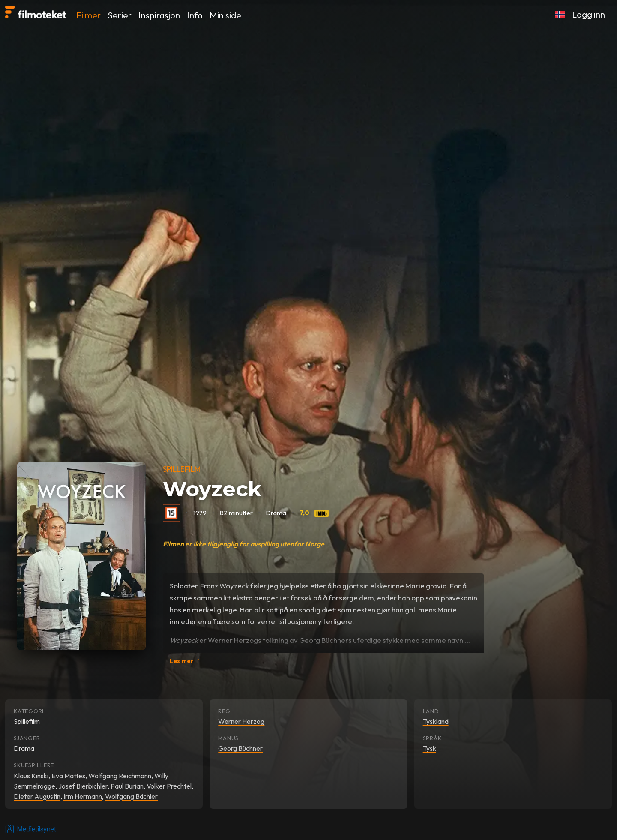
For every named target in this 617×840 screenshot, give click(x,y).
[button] (560, 15)
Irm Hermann (83, 796)
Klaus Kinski (31, 776)
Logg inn (589, 14)
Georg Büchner (240, 748)
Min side (225, 15)
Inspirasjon (159, 15)
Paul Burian (127, 786)
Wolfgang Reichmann (120, 776)
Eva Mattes (68, 776)
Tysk (430, 748)
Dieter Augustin (37, 796)
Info (195, 15)
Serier (120, 15)
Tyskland (436, 721)
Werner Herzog (241, 721)
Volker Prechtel (169, 786)
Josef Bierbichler (83, 786)
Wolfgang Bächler (131, 796)
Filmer (88, 15)
